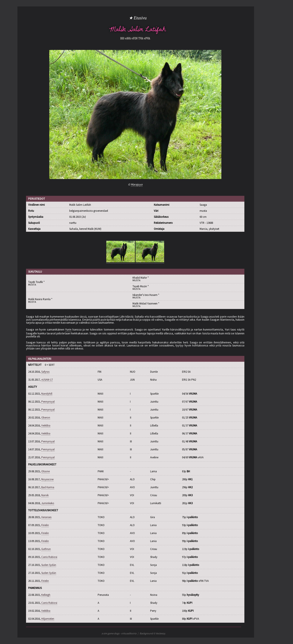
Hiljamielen (48, 619)
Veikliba (46, 425)
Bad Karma (48, 487)
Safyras (45, 372)
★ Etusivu (138, 18)
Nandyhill (47, 394)
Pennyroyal (48, 402)
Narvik (45, 495)
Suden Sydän (49, 565)
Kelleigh (46, 595)
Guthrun (46, 549)
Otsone (45, 471)
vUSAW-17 (47, 380)
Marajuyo (137, 184)
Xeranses (46, 517)
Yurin (68, 329)
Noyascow (47, 479)
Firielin (45, 525)
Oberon (46, 418)
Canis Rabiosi (49, 557)
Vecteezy (160, 633)
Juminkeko (48, 503)
